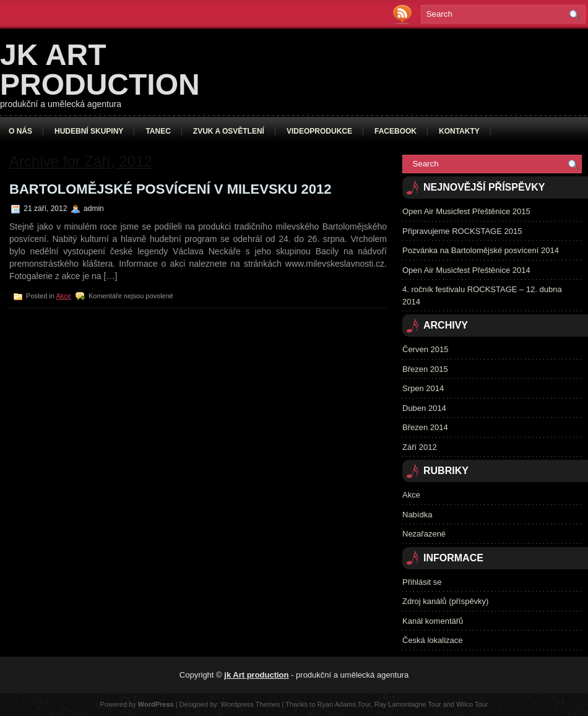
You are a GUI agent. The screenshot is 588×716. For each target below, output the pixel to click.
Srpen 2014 (423, 388)
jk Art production (100, 70)
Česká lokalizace (433, 640)
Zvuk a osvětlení (229, 131)
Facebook (396, 131)
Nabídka (417, 515)
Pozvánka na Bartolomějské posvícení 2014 (481, 250)
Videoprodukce (319, 131)
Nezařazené (424, 534)
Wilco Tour (472, 704)
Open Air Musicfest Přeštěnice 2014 (466, 270)
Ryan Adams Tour (344, 704)
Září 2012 (420, 447)
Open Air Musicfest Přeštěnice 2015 (466, 211)
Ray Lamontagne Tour (408, 704)
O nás (20, 131)
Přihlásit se (422, 582)
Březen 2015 (425, 369)
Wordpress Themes (251, 704)
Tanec (158, 131)
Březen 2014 (425, 427)
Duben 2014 (424, 408)
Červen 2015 (425, 349)
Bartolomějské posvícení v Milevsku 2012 (170, 189)
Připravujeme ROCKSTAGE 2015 (462, 231)
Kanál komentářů (433, 621)
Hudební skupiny (89, 131)
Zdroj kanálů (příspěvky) (445, 601)
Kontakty (459, 131)
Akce (63, 296)
